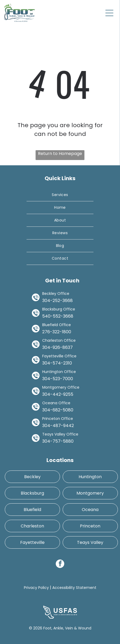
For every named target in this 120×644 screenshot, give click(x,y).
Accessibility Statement (74, 588)
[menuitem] (60, 195)
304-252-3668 (57, 301)
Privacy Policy (36, 588)
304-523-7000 (58, 379)
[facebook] (60, 564)
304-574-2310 (57, 363)
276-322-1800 (57, 332)
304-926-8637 (57, 347)
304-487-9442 (58, 426)
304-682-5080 (58, 410)
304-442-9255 (58, 394)
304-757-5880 (58, 441)
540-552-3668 (58, 316)
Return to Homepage (60, 154)
